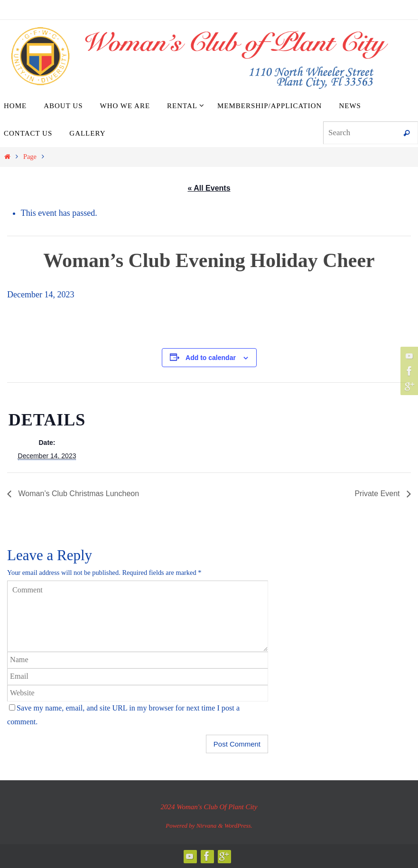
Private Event (378, 494)
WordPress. (238, 826)
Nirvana (207, 826)
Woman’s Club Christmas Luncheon (78, 494)
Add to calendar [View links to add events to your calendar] (211, 358)
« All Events (209, 188)
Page (30, 157)
